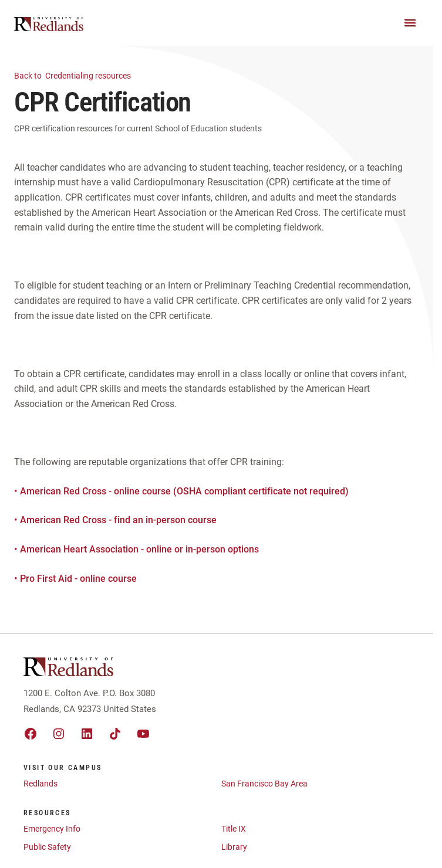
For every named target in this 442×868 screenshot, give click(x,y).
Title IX (234, 829)
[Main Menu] (410, 23)
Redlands (41, 784)
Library (234, 847)
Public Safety (47, 847)
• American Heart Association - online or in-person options (136, 549)
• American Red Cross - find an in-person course (115, 520)
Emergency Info (52, 829)
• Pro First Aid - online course (75, 579)
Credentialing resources (80, 75)
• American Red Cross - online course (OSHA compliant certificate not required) (181, 491)
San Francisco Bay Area (264, 784)
